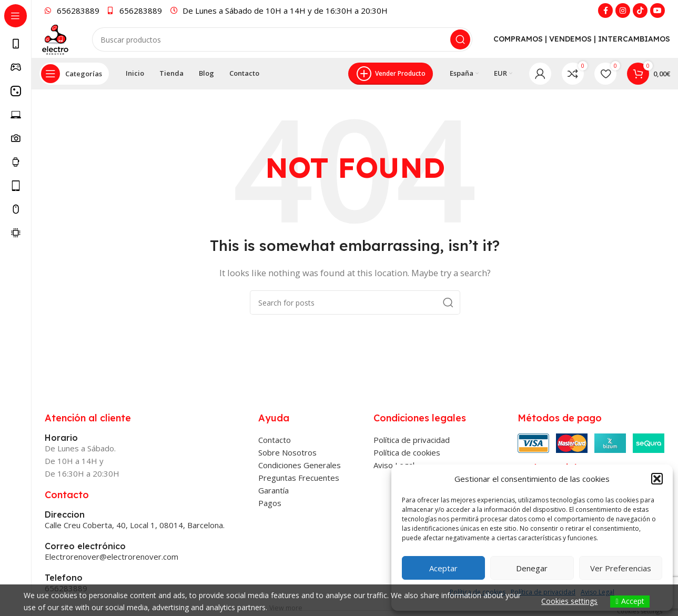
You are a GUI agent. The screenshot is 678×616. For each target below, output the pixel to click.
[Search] (297, 58)
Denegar (532, 568)
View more (287, 607)
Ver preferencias (621, 568)
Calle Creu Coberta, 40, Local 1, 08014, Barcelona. (135, 562)
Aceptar (443, 568)
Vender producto (391, 110)
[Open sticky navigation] (74, 110)
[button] (657, 479)
